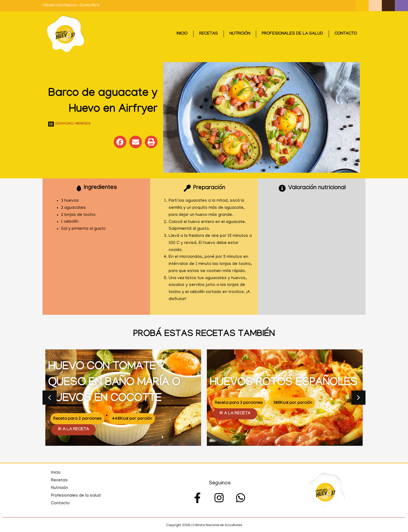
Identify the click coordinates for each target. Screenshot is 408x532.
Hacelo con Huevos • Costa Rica (71, 6)
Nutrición (240, 34)
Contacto (346, 34)
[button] (120, 142)
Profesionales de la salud (292, 34)
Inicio (182, 34)
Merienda (83, 124)
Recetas (209, 34)
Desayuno (64, 124)
